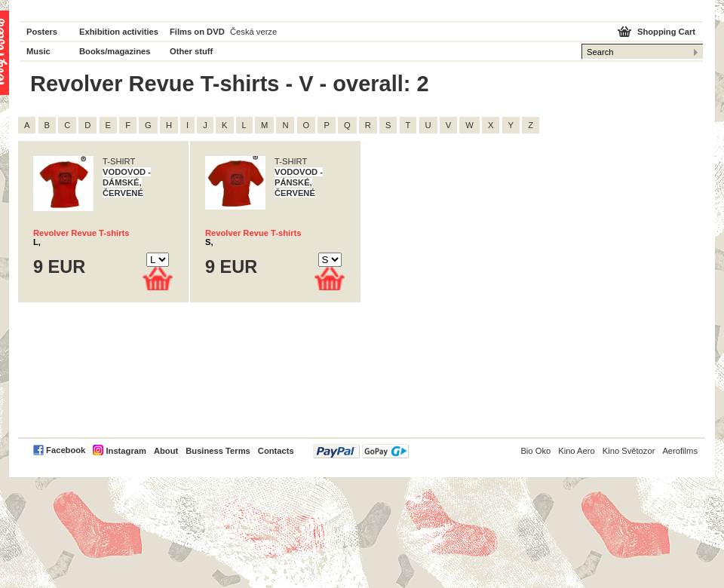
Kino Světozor (629, 451)
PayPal (361, 451)
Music (38, 51)
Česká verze (253, 32)
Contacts (276, 451)
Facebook (66, 450)
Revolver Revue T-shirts (81, 233)
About (166, 451)
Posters (42, 32)
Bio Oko (535, 451)
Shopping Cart (666, 32)
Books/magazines (115, 51)
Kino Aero (577, 451)
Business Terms (218, 451)
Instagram (126, 451)
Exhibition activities (119, 32)
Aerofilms (680, 451)
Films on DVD (197, 32)
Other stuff (191, 51)
